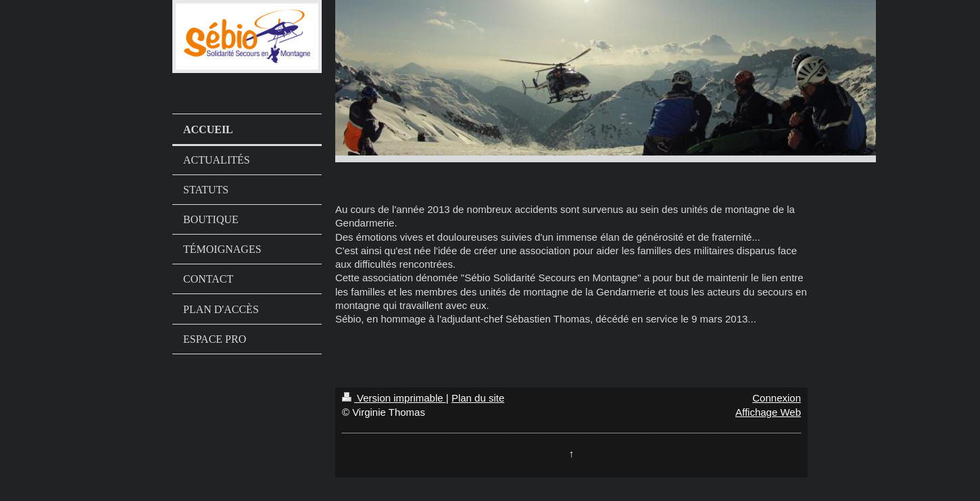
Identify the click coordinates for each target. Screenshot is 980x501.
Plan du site (478, 398)
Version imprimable (394, 398)
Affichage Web (768, 412)
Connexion (777, 398)
